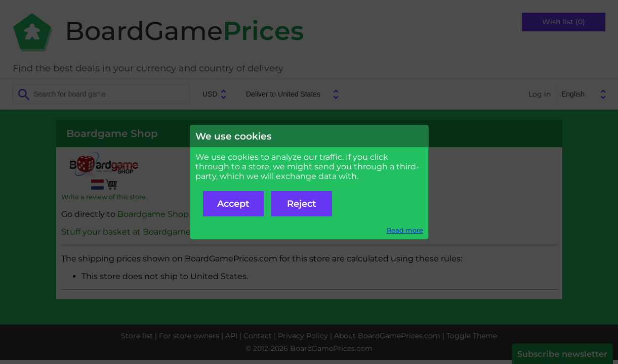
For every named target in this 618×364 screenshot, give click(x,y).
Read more (405, 230)
